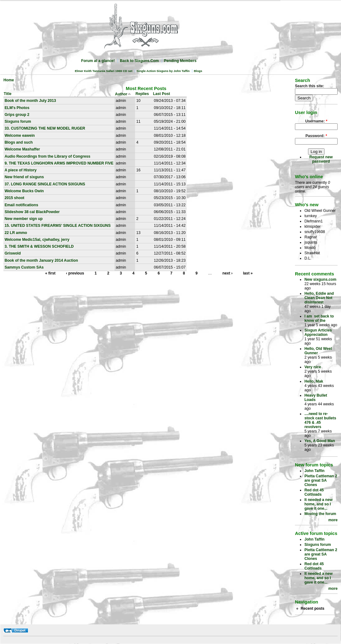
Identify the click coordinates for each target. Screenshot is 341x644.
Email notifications (21, 205)
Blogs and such (19, 142)
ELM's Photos (17, 108)
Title (8, 94)
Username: (316, 121)
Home (9, 80)
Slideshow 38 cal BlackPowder (32, 212)
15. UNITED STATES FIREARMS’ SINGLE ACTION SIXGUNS (58, 226)
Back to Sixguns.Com (139, 61)
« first (50, 273)
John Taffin (314, 471)
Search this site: (310, 86)
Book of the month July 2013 (30, 101)
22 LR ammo (16, 233)
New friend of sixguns (24, 177)
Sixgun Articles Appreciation (318, 332)
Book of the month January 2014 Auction (41, 260)
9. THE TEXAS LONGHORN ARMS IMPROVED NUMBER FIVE (59, 163)
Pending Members (180, 61)
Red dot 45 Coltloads (314, 492)
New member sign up (24, 219)
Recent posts (312, 608)
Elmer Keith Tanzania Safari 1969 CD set (103, 71)
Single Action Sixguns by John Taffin (163, 71)
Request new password (321, 159)
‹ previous (75, 273)
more (333, 520)
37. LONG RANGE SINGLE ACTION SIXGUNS (45, 184)
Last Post (162, 94)
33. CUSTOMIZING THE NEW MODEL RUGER (45, 128)
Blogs (198, 71)
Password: (316, 136)
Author (123, 94)
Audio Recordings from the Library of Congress (48, 156)
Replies (142, 94)
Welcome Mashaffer (22, 149)
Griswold (13, 253)
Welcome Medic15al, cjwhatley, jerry (37, 240)
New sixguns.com (320, 279)
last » (248, 273)
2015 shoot (15, 198)
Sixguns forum (18, 122)
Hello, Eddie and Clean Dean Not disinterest (319, 298)
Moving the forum (320, 514)
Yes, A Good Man (320, 441)
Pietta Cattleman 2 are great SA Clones (321, 480)
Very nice (313, 367)
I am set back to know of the (319, 318)
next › (227, 273)
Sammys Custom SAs (24, 267)
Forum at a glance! (98, 61)
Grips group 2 (17, 115)
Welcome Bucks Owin (24, 191)
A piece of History (21, 170)
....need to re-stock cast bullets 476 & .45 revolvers (320, 420)
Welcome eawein (20, 136)
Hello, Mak (314, 381)
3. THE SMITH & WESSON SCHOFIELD (39, 246)
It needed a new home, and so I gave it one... (318, 504)
